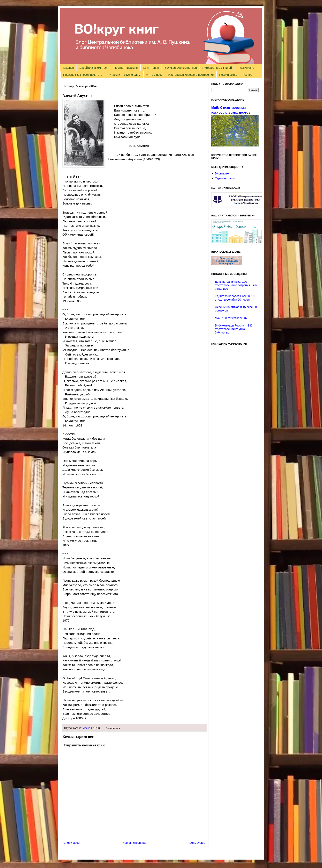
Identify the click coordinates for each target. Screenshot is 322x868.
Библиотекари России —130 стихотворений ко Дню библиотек (234, 329)
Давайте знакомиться (94, 68)
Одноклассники (225, 178)
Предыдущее (196, 843)
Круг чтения (151, 68)
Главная (68, 68)
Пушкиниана (246, 68)
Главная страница (134, 843)
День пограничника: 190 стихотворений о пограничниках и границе (236, 285)
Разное (247, 75)
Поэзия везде (228, 75)
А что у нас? (154, 75)
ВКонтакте (222, 173)
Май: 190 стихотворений (231, 318)
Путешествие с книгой (217, 68)
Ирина (87, 728)
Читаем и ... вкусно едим (124, 75)
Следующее (71, 843)
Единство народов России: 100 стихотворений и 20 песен (236, 298)
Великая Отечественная (181, 68)
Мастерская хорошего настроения (191, 75)
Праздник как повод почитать (83, 75)
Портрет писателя (126, 68)
